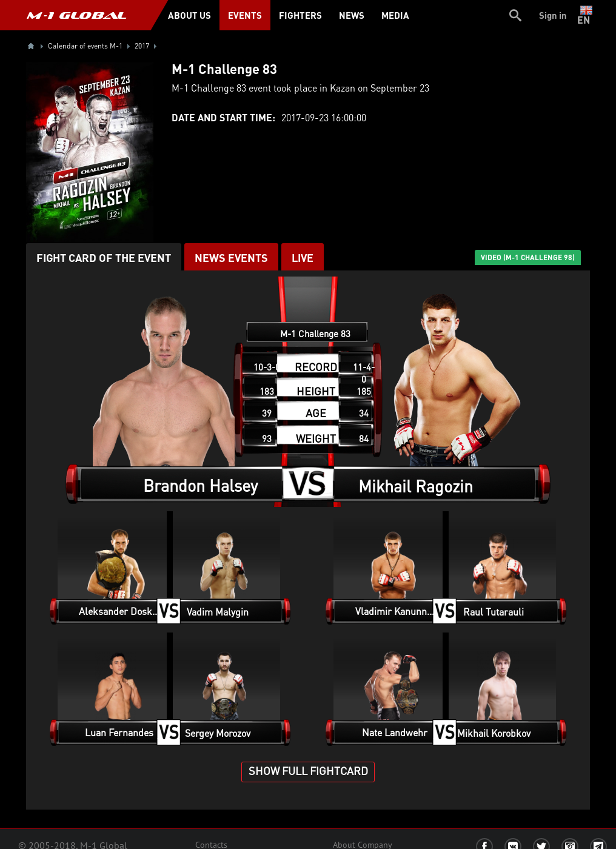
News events (231, 257)
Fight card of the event (104, 257)
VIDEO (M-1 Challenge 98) (528, 257)
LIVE (303, 257)
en (586, 15)
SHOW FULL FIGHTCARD (308, 770)
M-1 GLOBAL (76, 15)
